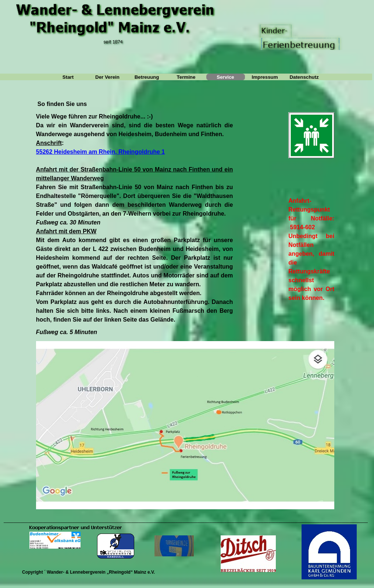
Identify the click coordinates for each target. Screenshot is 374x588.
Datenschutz (304, 77)
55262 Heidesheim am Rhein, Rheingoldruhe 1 (100, 152)
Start (68, 77)
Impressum (265, 77)
